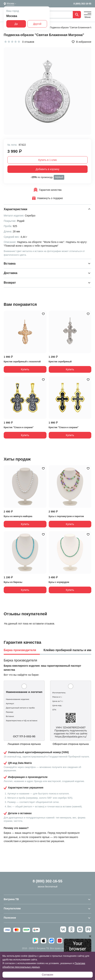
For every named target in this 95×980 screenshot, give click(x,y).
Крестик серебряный (60, 362)
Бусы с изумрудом (59, 582)
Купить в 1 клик (48, 160)
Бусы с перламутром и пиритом (66, 516)
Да (16, 24)
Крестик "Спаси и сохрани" (19, 427)
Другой (37, 24)
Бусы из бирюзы (13, 582)
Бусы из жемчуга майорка (18, 516)
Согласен (47, 975)
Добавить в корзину (48, 169)
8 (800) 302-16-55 (82, 4)
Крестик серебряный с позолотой (22, 362)
